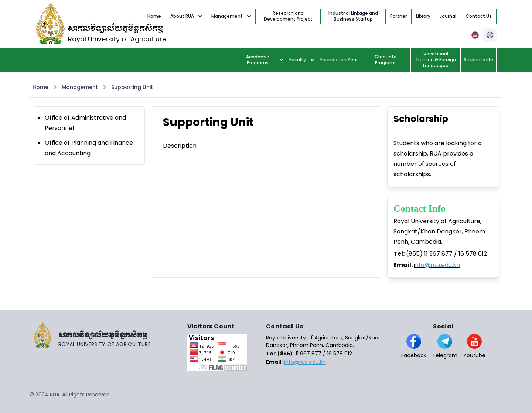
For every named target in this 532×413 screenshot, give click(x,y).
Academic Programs (265, 60)
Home (40, 87)
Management (231, 16)
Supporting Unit (132, 87)
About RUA (186, 16)
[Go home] (108, 335)
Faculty (302, 60)
